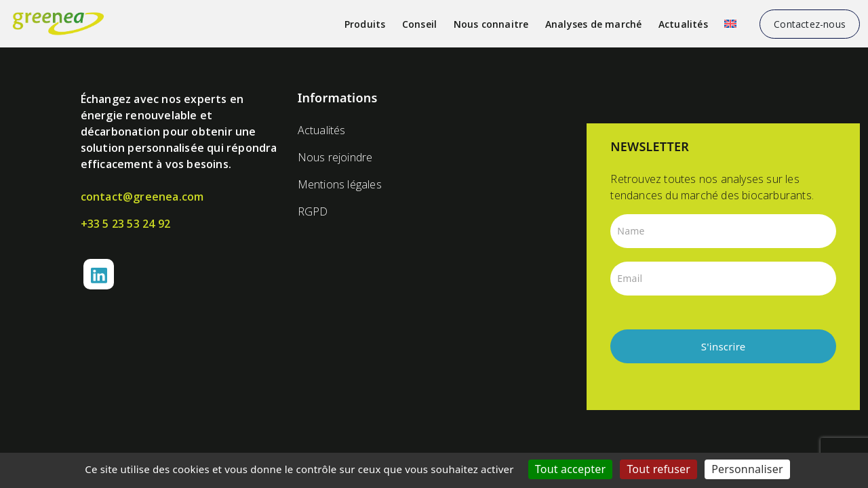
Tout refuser (658, 469)
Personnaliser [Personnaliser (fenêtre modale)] (747, 469)
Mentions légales (340, 184)
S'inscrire (724, 346)
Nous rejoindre (335, 157)
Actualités (683, 24)
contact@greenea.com (142, 197)
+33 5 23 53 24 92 (125, 224)
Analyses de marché (594, 24)
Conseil (419, 24)
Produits (365, 24)
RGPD (313, 211)
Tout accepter (571, 469)
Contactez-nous (810, 24)
